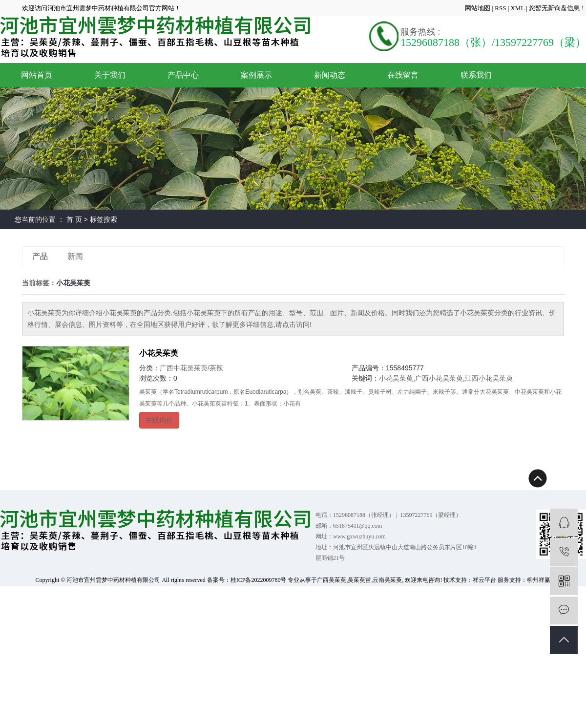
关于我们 (110, 75)
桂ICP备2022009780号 (259, 580)
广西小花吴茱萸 (439, 378)
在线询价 (159, 420)
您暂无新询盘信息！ (557, 8)
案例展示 (256, 75)
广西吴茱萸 (332, 580)
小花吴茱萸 (159, 353)
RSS (500, 8)
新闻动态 (330, 75)
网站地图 (478, 8)
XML (517, 8)
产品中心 (183, 75)
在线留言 (403, 75)
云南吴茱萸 (387, 580)
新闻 (75, 256)
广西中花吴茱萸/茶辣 (191, 368)
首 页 (74, 219)
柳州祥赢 (539, 580)
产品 (40, 256)
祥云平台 (484, 580)
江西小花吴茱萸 (489, 378)
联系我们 (476, 75)
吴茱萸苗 (359, 580)
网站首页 (37, 75)
